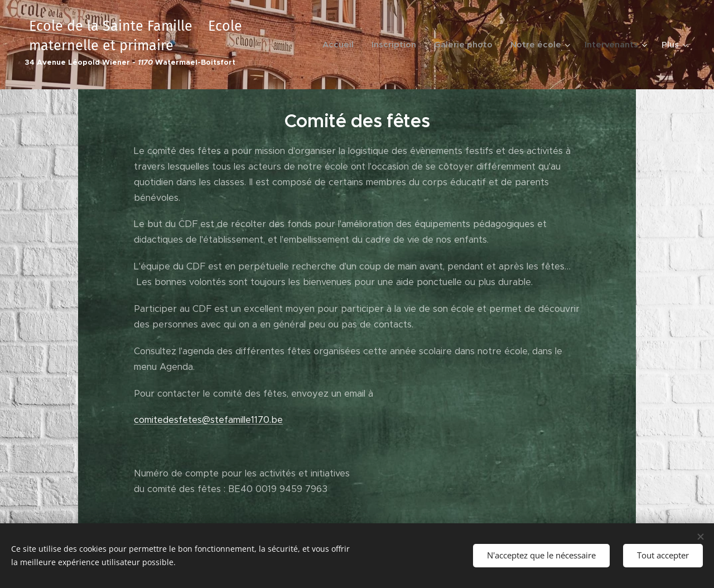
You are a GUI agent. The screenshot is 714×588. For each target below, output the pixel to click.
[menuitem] (341, 45)
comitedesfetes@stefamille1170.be (208, 420)
